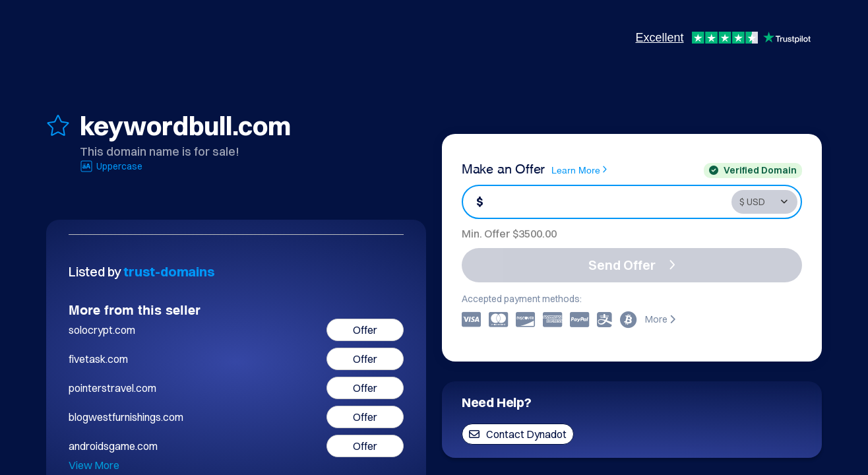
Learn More (579, 170)
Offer (365, 330)
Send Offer (632, 265)
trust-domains (169, 271)
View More (94, 465)
